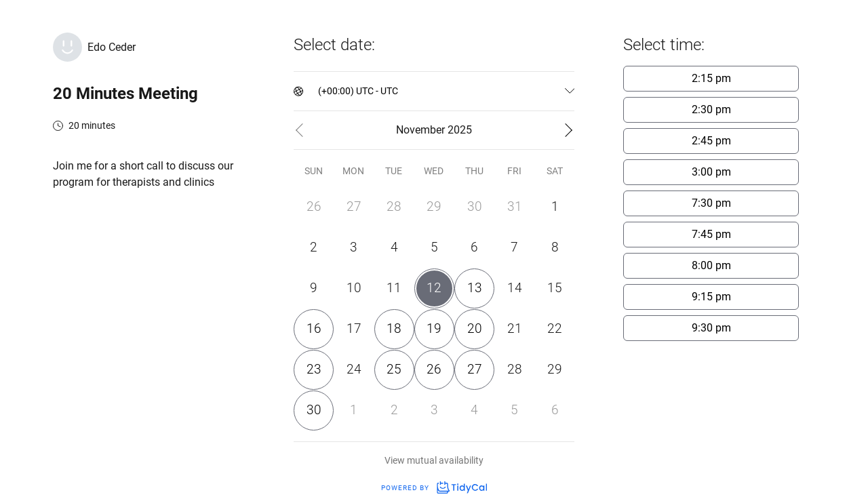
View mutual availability (434, 460)
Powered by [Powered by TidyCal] (434, 488)
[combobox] (319, 91)
